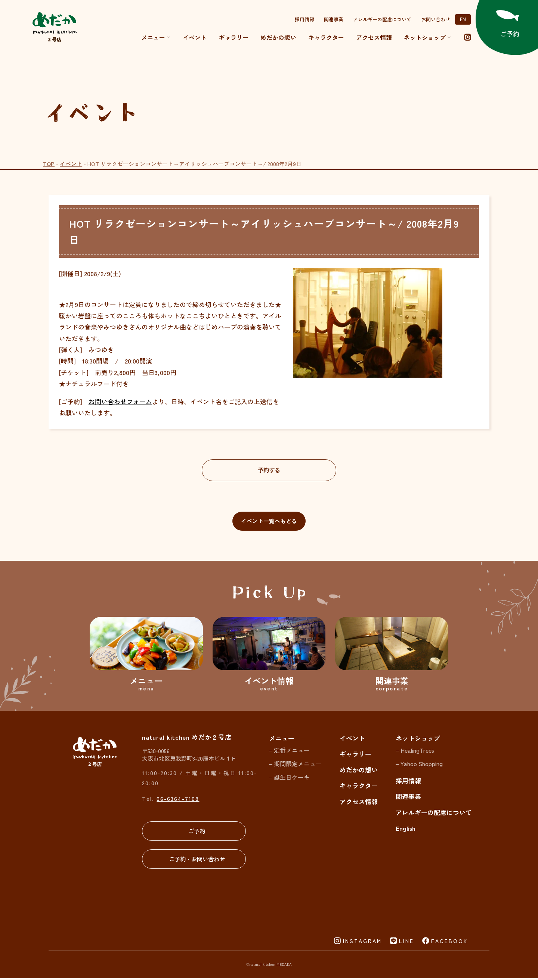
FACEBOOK (449, 943)
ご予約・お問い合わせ (194, 860)
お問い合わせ (436, 19)
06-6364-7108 (178, 800)
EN (463, 19)
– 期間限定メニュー (295, 765)
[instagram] (467, 37)
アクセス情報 (374, 37)
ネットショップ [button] (428, 37)
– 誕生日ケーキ (289, 778)
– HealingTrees (415, 752)
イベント (195, 37)
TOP (49, 164)
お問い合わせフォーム (120, 401)
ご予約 (194, 832)
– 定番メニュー (289, 752)
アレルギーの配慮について (382, 19)
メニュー (156, 37)
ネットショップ (418, 739)
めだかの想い (278, 37)
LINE (406, 943)
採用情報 (304, 19)
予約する (269, 470)
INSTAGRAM (362, 943)
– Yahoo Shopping (419, 765)
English (406, 829)
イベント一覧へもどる (269, 522)
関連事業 (334, 19)
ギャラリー (234, 37)
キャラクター (326, 37)
